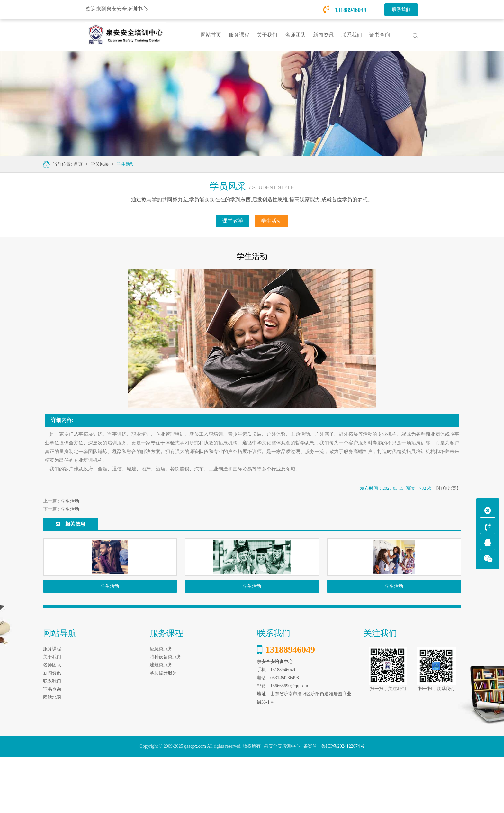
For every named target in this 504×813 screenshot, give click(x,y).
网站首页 (211, 35)
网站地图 (52, 753)
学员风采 (100, 164)
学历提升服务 (163, 729)
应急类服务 (161, 705)
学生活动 (126, 164)
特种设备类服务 (166, 713)
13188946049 (345, 10)
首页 (78, 164)
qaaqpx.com (195, 803)
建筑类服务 (161, 721)
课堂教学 (233, 221)
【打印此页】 (447, 488)
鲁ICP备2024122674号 (343, 803)
